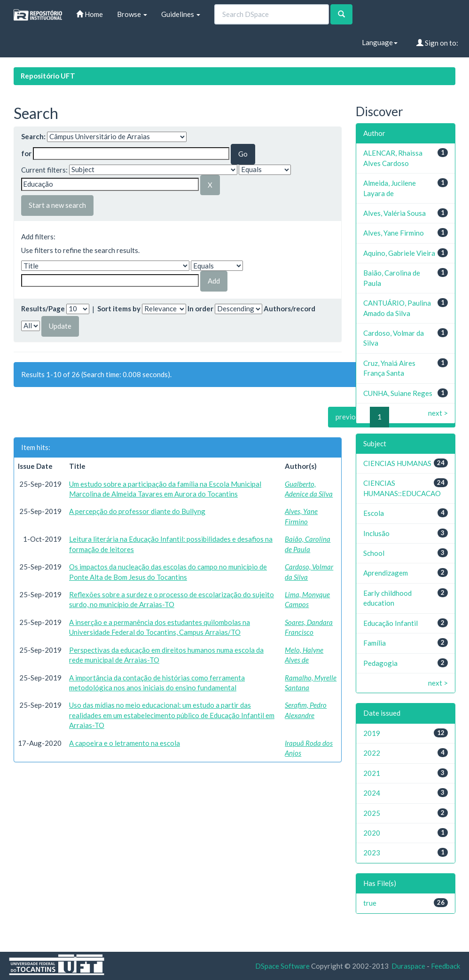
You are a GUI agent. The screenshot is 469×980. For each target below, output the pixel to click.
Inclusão (376, 533)
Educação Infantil (391, 623)
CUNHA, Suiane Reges (398, 393)
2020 (372, 833)
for (26, 153)
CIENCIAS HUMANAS (397, 463)
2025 (372, 813)
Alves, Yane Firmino (394, 233)
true (370, 903)
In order (200, 308)
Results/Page (43, 308)
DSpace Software (282, 966)
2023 (372, 853)
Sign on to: (437, 43)
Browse (132, 14)
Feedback (446, 966)
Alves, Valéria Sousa (395, 213)
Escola (374, 513)
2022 (372, 753)
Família (375, 643)
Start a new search (57, 205)
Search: (33, 136)
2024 (372, 793)
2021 (372, 773)
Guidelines (181, 14)
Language (380, 42)
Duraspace (408, 966)
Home (90, 14)
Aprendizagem (386, 573)
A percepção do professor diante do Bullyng (137, 511)
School (374, 553)
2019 (372, 733)
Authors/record (289, 308)
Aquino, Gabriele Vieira (399, 253)
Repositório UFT (48, 76)
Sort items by (119, 308)
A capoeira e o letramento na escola (125, 743)
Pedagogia (380, 663)
